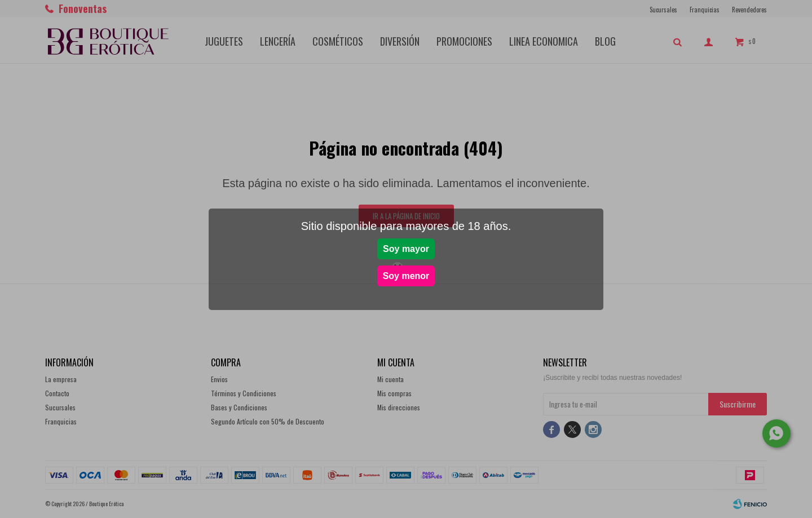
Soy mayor (406, 249)
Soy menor (406, 276)
